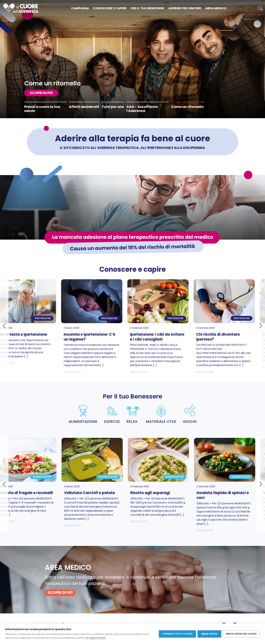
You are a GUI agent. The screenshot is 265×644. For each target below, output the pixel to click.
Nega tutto (209, 634)
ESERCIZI (112, 414)
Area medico (216, 8)
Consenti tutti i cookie (177, 634)
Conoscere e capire (110, 8)
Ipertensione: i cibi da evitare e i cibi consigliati (110, 337)
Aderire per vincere (185, 8)
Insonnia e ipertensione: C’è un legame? (43, 337)
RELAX (133, 414)
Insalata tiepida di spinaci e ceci (176, 495)
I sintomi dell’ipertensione (240, 334)
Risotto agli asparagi (104, 493)
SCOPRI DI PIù (41, 93)
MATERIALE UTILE (161, 414)
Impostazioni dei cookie (241, 634)
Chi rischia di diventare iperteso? (171, 337)
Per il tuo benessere (147, 8)
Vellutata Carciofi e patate (43, 493)
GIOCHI (190, 414)
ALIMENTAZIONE (83, 414)
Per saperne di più (95, 638)
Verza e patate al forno (238, 493)
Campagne (80, 8)
